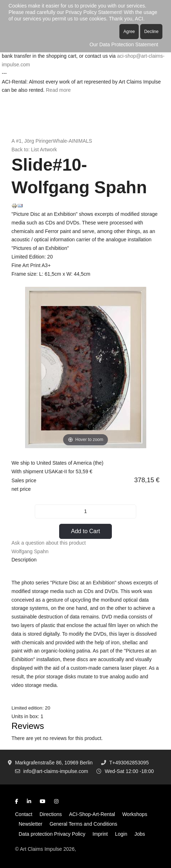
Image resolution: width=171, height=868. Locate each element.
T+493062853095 (129, 763)
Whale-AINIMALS (72, 141)
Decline (151, 32)
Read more (58, 90)
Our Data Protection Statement (124, 44)
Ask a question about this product (49, 543)
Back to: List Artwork (34, 150)
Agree (129, 32)
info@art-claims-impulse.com (56, 771)
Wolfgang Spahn (30, 551)
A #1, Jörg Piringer (32, 141)
